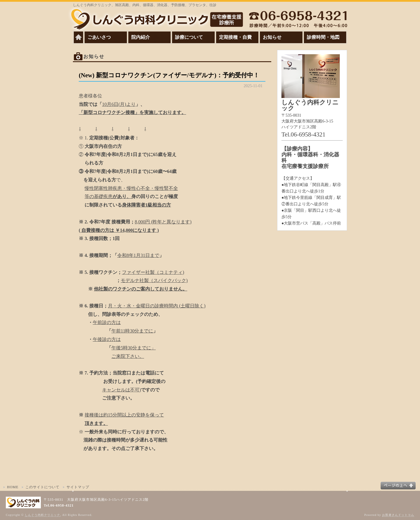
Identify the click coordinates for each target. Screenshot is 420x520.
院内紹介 (141, 37)
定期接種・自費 (235, 37)
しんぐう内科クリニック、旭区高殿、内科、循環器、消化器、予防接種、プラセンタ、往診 (145, 5)
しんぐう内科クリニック (42, 515)
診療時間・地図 (323, 37)
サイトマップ (78, 487)
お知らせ (272, 37)
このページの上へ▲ (398, 486)
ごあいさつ (99, 37)
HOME (13, 487)
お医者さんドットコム (398, 515)
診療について (189, 37)
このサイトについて (42, 487)
